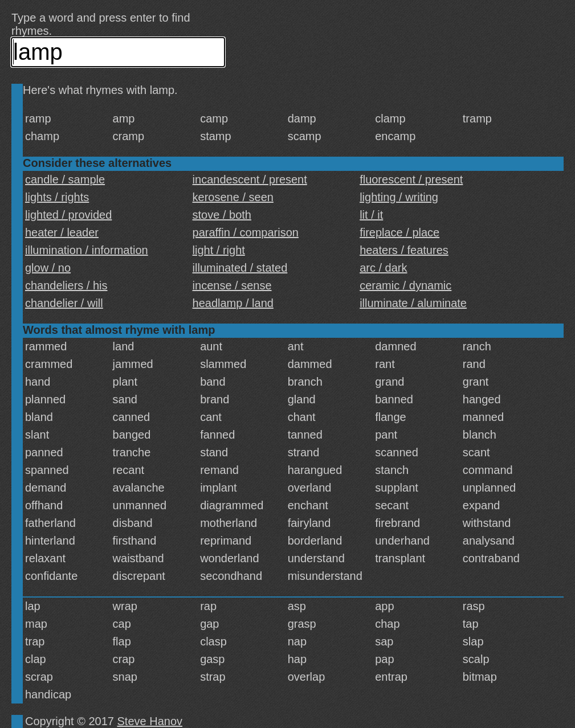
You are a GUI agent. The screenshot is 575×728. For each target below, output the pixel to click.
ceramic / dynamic (405, 285)
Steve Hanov (150, 721)
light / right (219, 250)
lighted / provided (68, 215)
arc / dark (383, 268)
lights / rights (57, 197)
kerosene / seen (233, 197)
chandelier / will (64, 303)
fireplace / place (399, 232)
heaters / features (404, 250)
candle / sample (65, 179)
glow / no (48, 268)
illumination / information (87, 250)
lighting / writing (399, 197)
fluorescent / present (411, 179)
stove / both (222, 215)
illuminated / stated (240, 268)
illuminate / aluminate (413, 303)
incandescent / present (250, 179)
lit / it (371, 215)
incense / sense (232, 285)
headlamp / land (233, 303)
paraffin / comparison (246, 232)
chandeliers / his (66, 285)
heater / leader (62, 232)
